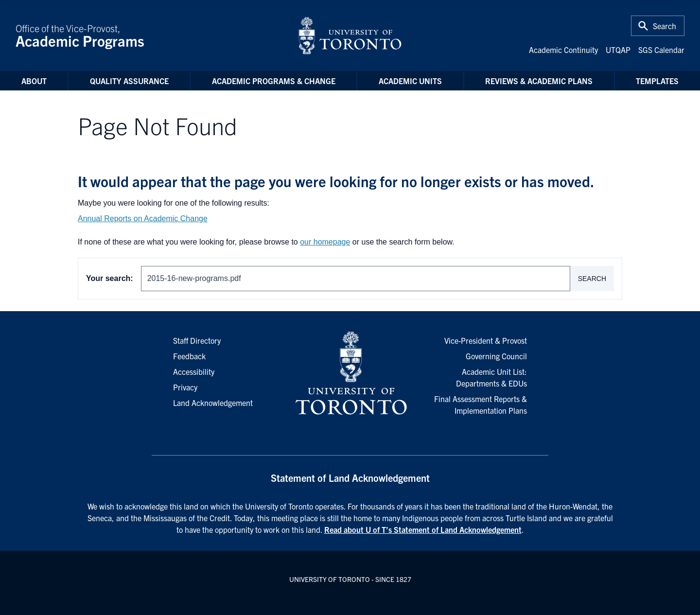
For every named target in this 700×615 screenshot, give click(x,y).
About (34, 81)
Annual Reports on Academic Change (143, 219)
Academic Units (410, 81)
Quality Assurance (129, 81)
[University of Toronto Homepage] (350, 373)
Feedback (189, 356)
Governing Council (496, 356)
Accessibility (194, 371)
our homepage (325, 242)
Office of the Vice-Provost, (151, 35)
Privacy (185, 387)
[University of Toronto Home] (350, 35)
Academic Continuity (563, 50)
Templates (657, 81)
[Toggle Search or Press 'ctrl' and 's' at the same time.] (658, 26)
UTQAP (618, 50)
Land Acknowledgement (213, 403)
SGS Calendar (661, 50)
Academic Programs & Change (274, 81)
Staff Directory (197, 340)
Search (592, 279)
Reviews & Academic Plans (539, 81)
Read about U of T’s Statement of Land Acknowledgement (423, 529)
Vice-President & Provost (486, 340)
